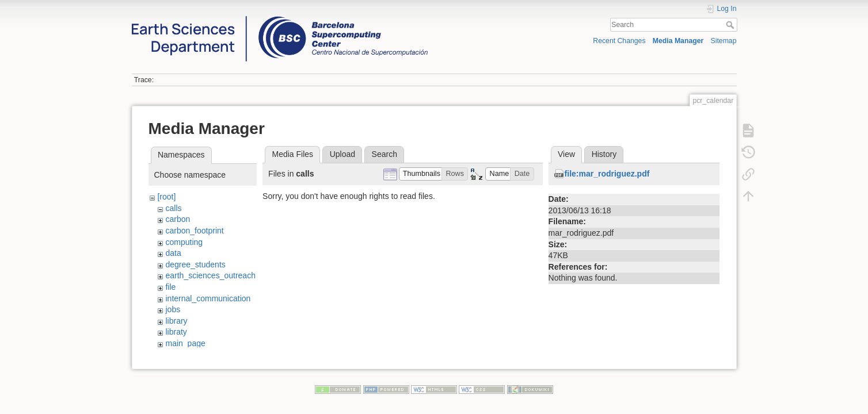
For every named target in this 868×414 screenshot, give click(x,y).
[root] (166, 197)
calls (173, 208)
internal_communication (208, 298)
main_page (185, 343)
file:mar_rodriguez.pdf (607, 174)
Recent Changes (619, 41)
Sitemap (724, 41)
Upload (342, 154)
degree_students (195, 264)
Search (731, 25)
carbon (178, 219)
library (176, 321)
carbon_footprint (194, 231)
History (604, 154)
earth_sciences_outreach (210, 275)
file (170, 287)
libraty (176, 332)
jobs (173, 309)
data (173, 253)
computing (184, 242)
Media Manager (678, 41)
